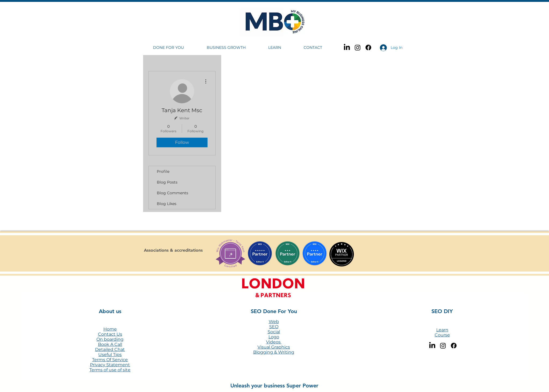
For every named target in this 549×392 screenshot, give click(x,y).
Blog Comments (172, 193)
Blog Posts (167, 182)
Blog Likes (167, 204)
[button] (176, 48)
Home (110, 329)
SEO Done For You (274, 311)
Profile (163, 171)
